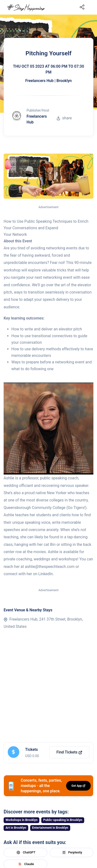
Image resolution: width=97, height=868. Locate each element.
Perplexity (72, 852)
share (64, 118)
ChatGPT (25, 852)
